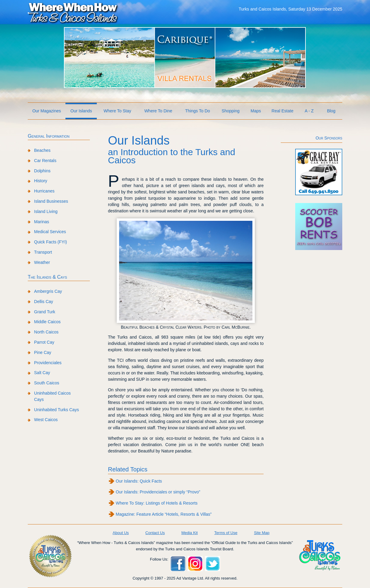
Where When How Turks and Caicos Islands (73, 12)
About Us (121, 533)
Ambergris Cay (48, 291)
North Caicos (46, 332)
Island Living (46, 211)
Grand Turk (45, 312)
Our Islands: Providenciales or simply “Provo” (158, 492)
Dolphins (42, 171)
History (41, 181)
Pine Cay (43, 352)
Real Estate (283, 111)
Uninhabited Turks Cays (57, 410)
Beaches (42, 150)
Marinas (42, 222)
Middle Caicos (47, 322)
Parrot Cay (44, 342)
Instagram (195, 564)
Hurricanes (44, 191)
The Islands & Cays (47, 277)
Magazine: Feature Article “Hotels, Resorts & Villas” (164, 514)
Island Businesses (51, 201)
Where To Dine (158, 111)
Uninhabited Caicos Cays (52, 396)
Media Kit (189, 533)
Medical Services (50, 232)
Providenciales (48, 363)
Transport (43, 252)
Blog (331, 111)
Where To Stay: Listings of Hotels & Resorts (157, 503)
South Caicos (47, 383)
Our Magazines (47, 111)
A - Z (309, 111)
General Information (49, 136)
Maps (256, 111)
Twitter (213, 564)
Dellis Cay (44, 302)
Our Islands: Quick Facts (139, 481)
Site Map (262, 533)
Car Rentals (45, 161)
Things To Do (198, 111)
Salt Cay (42, 373)
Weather (42, 262)
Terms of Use (226, 533)
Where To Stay (117, 111)
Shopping (231, 111)
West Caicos (46, 420)
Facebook (178, 564)
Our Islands (81, 111)
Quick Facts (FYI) (51, 242)
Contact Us (155, 533)
